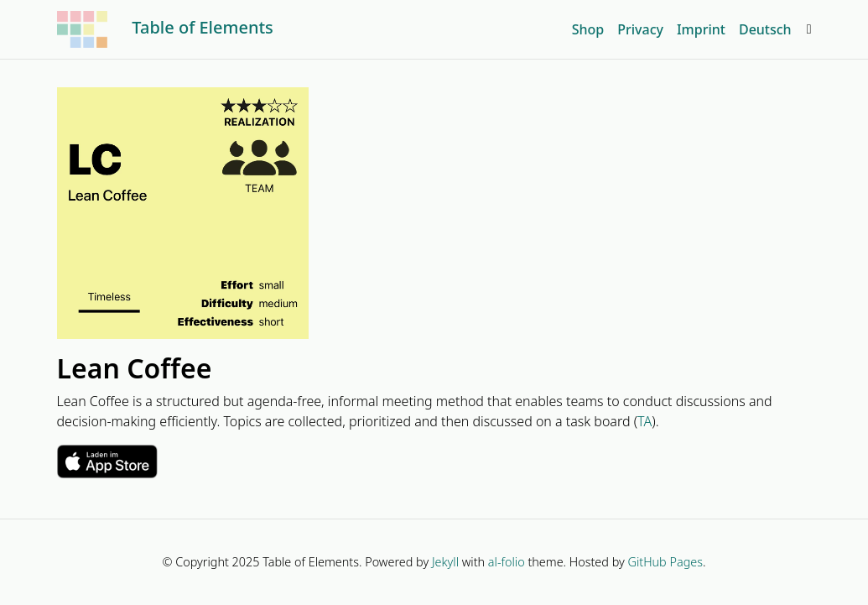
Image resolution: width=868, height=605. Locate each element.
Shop (588, 29)
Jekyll (445, 562)
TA (645, 421)
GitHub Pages (665, 562)
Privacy (640, 29)
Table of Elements (165, 29)
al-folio (507, 562)
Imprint (701, 29)
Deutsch (765, 29)
